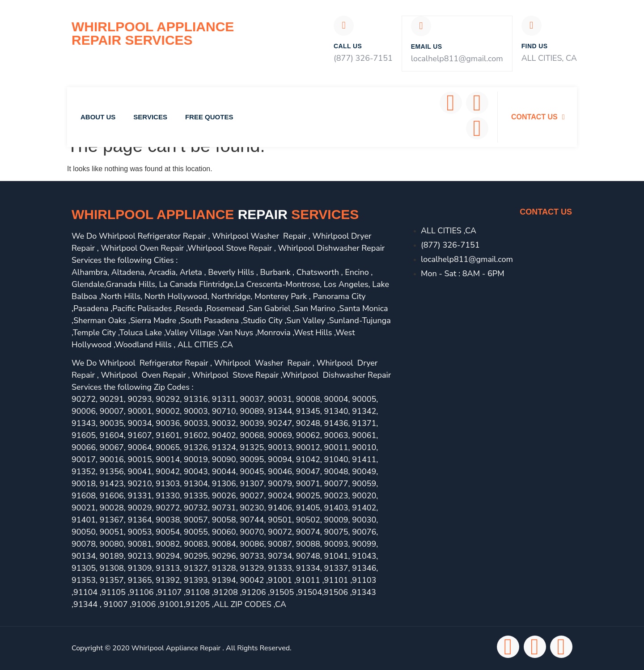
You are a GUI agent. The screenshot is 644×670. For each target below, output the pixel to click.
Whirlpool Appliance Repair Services (153, 33)
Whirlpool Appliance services (215, 215)
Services (150, 117)
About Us (98, 117)
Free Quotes (209, 117)
